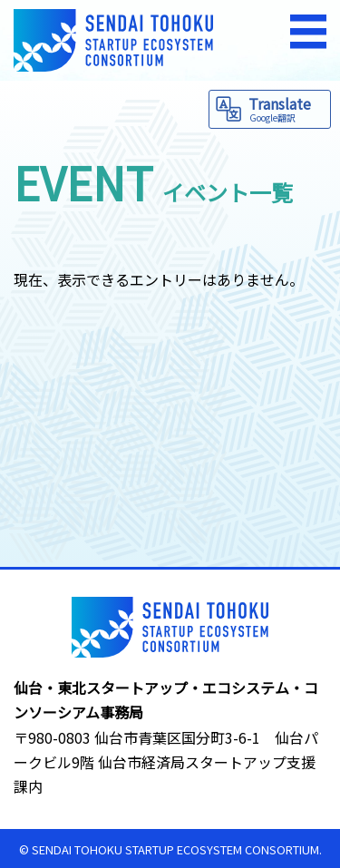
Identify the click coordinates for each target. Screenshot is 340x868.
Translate (287, 108)
